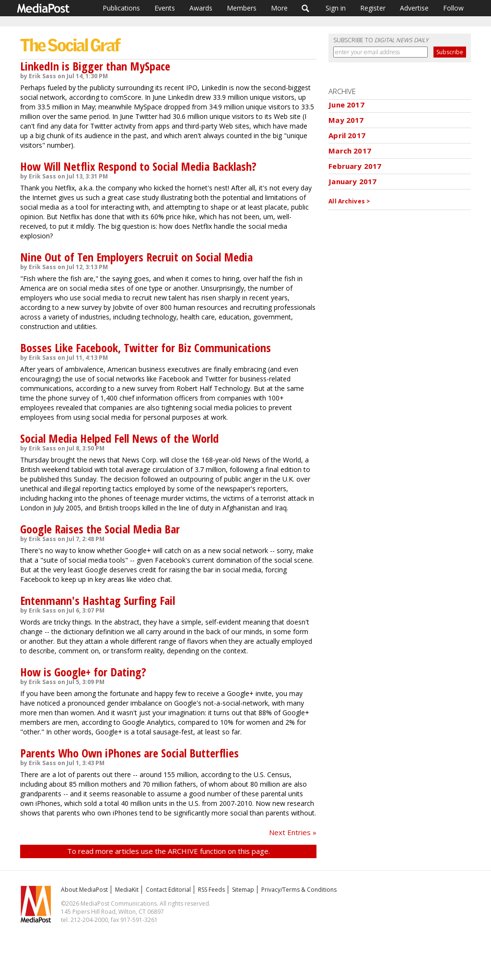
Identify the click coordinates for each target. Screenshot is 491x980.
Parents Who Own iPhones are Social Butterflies (129, 753)
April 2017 (347, 135)
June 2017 (346, 105)
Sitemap (243, 890)
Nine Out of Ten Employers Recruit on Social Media (136, 257)
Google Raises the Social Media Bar (100, 529)
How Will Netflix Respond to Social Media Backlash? (138, 166)
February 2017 (355, 166)
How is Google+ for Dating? (83, 672)
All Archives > (349, 201)
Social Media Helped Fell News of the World (119, 438)
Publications (121, 8)
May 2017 (346, 120)
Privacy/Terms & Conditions (299, 890)
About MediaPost (84, 890)
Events (165, 8)
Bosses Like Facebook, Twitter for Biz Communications (146, 348)
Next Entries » (293, 832)
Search (306, 8)
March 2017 (350, 151)
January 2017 (352, 181)
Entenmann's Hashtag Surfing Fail (98, 600)
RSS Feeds (211, 890)
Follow (453, 8)
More (279, 8)
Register (373, 8)
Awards (201, 8)
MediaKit (127, 890)
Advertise (414, 8)
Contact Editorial (168, 890)
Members (242, 8)
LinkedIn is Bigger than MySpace (95, 66)
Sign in (336, 8)
